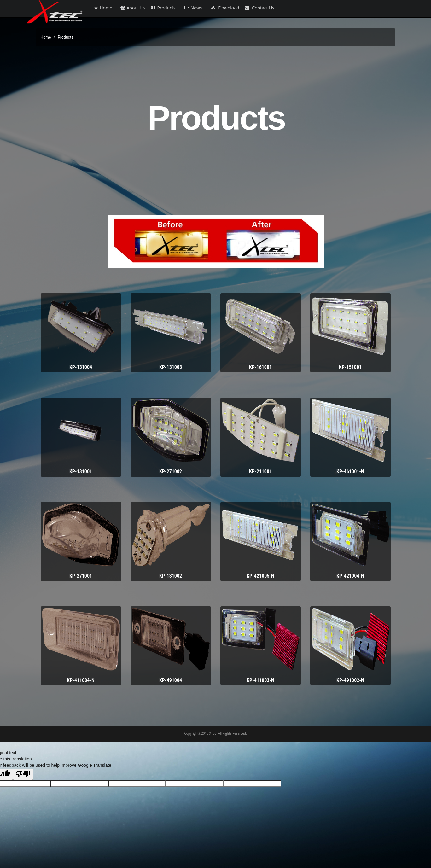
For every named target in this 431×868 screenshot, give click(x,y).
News (193, 8)
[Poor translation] (23, 774)
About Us (133, 8)
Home (103, 8)
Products (163, 8)
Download (225, 8)
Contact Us (259, 8)
